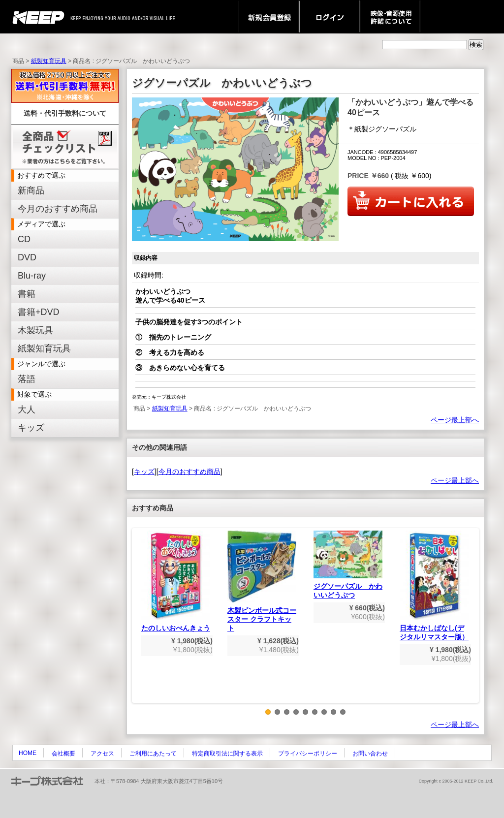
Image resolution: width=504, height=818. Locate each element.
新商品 (31, 190)
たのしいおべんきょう (176, 581)
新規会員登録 (269, 17)
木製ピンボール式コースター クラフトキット (262, 581)
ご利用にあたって (153, 754)
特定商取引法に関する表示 (227, 754)
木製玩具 (35, 330)
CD (24, 239)
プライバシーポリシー (308, 754)
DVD (27, 257)
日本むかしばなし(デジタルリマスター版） (434, 586)
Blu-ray (32, 276)
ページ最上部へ (455, 420)
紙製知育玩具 (49, 61)
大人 (27, 409)
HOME (28, 753)
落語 (27, 379)
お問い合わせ (370, 754)
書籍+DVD (39, 312)
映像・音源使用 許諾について (390, 17)
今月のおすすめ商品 (58, 209)
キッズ (31, 428)
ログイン (330, 17)
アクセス (102, 754)
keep (41, 17)
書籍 (27, 294)
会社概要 (63, 754)
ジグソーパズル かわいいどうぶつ (348, 565)
